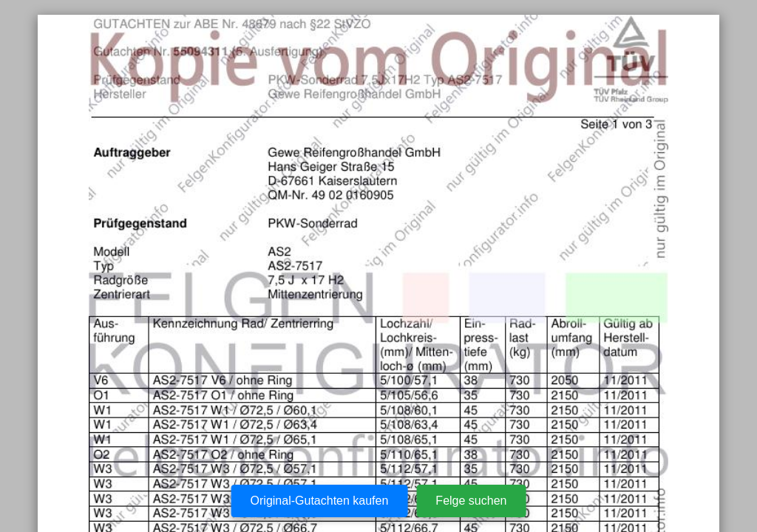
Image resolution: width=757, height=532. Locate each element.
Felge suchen (471, 501)
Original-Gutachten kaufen (320, 501)
